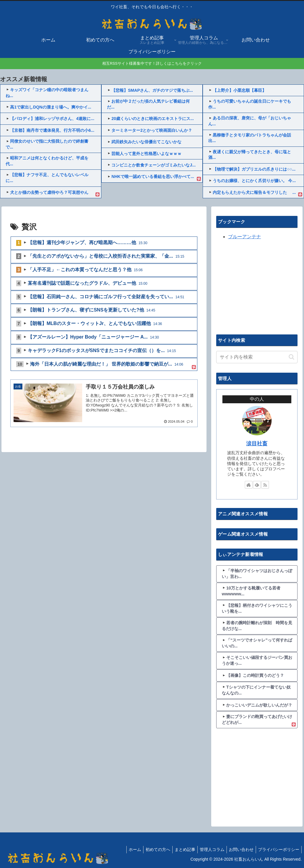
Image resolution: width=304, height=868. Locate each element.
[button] (291, 357)
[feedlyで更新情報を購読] (257, 485)
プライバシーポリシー (278, 849)
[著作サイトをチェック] (249, 485)
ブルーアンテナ (244, 237)
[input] (257, 357)
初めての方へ (150, 849)
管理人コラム (208, 849)
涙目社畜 (257, 444)
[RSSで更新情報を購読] (265, 485)
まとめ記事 (179, 849)
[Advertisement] (260, 286)
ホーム (125, 849)
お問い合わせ (239, 849)
